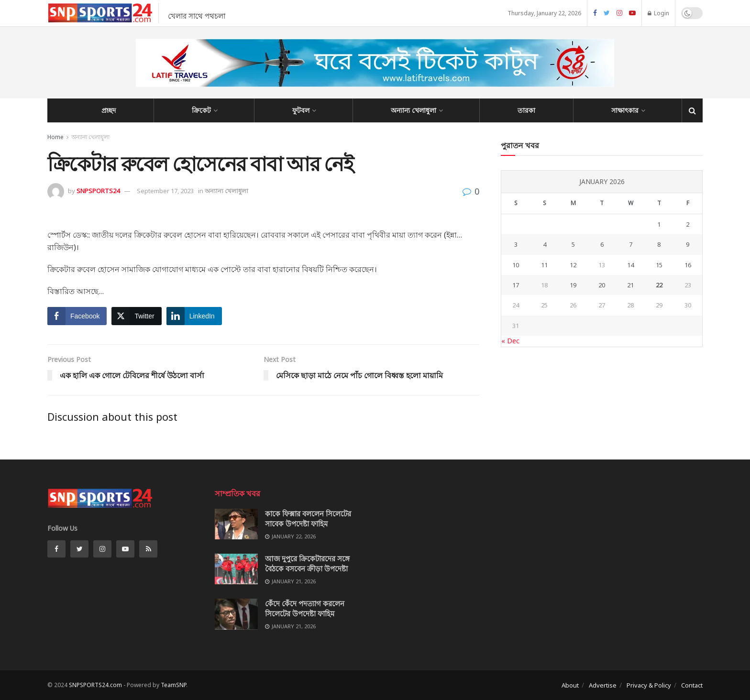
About (570, 685)
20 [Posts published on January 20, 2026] (602, 285)
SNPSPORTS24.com (95, 685)
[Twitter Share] (136, 316)
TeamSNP (173, 685)
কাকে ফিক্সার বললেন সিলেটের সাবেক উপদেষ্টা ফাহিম (308, 519)
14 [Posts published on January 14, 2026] (630, 265)
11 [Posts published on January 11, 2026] (544, 265)
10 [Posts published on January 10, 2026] (516, 265)
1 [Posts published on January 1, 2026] (659, 224)
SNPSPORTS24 (98, 191)
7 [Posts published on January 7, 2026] (631, 244)
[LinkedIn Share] (194, 316)
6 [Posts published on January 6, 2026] (602, 244)
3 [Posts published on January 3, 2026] (516, 244)
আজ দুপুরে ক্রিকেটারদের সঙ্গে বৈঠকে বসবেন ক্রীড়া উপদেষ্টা (307, 563)
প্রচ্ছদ (109, 110)
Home (55, 137)
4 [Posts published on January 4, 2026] (545, 244)
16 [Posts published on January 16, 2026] (688, 265)
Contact (692, 685)
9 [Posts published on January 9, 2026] (688, 244)
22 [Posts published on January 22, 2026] (659, 285)
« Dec (510, 341)
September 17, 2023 (165, 191)
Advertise (603, 685)
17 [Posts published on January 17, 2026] (516, 285)
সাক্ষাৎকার (625, 110)
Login (658, 13)
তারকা (526, 110)
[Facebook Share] (77, 316)
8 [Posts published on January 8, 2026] (659, 244)
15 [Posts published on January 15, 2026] (659, 265)
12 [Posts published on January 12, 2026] (573, 265)
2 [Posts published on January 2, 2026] (688, 224)
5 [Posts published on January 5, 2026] (573, 244)
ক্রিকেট (201, 110)
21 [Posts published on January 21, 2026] (630, 285)
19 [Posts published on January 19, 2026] (573, 285)
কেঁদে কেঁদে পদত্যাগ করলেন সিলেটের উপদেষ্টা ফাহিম (305, 608)
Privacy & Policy (649, 685)
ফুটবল (301, 110)
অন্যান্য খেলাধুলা (414, 110)
